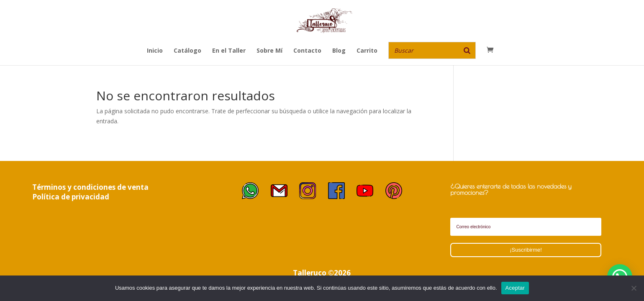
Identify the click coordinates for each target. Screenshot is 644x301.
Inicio (155, 51)
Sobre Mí (269, 51)
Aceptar (515, 288)
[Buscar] (467, 50)
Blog (339, 51)
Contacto (307, 51)
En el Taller (229, 51)
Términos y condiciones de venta (90, 187)
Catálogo (187, 51)
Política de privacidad (71, 197)
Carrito (367, 51)
